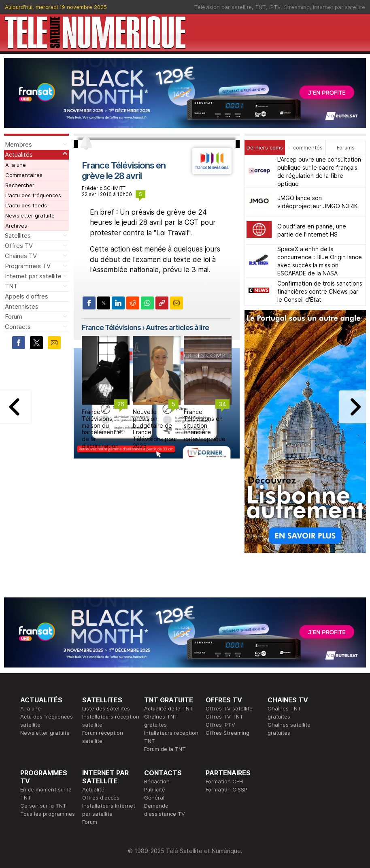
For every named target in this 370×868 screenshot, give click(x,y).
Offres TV (19, 246)
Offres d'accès (101, 798)
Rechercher (20, 185)
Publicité (155, 789)
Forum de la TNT (165, 749)
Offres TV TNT (224, 717)
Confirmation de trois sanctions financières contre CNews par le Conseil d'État (320, 291)
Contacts (18, 327)
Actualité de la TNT (169, 708)
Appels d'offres (27, 296)
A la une (16, 165)
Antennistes (22, 306)
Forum (14, 317)
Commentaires (24, 175)
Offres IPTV (220, 725)
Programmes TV (28, 266)
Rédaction (157, 781)
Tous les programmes (48, 814)
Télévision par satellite (223, 7)
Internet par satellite (339, 7)
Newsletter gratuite (30, 215)
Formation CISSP (226, 789)
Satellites (18, 236)
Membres (18, 144)
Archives (16, 226)
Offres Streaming (228, 733)
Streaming (297, 7)
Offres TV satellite (229, 708)
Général (154, 798)
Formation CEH (224, 781)
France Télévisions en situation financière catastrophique (205, 425)
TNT (260, 7)
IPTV (275, 7)
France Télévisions (111, 327)
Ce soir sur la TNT (43, 806)
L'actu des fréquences (33, 195)
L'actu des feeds (26, 205)
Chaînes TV (21, 256)
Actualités (19, 155)
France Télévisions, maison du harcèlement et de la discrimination (103, 429)
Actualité (93, 789)
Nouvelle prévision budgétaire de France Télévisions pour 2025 (155, 429)
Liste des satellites (106, 708)
